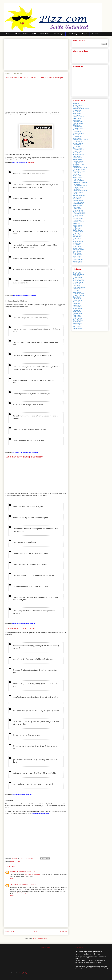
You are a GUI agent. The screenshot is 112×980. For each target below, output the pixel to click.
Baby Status (77, 114)
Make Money (72, 34)
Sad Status (77, 223)
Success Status (78, 232)
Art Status (76, 104)
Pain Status (77, 207)
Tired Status (77, 251)
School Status (78, 225)
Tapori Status (77, 323)
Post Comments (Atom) (40, 938)
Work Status (77, 256)
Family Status (77, 159)
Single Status (77, 227)
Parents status (78, 205)
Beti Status (77, 276)
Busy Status (77, 130)
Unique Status (78, 255)
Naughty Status (78, 200)
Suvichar (95, 34)
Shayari (85, 34)
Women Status (78, 258)
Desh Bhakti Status (79, 287)
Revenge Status (78, 215)
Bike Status (77, 125)
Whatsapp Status (21, 34)
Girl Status (76, 174)
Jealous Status (78, 192)
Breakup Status (78, 128)
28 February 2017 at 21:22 (27, 871)
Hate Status (77, 179)
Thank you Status (79, 250)
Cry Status (76, 146)
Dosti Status (77, 292)
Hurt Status (77, 189)
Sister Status (77, 237)
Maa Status (77, 310)
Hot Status (76, 184)
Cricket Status (78, 141)
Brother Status (78, 127)
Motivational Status (79, 196)
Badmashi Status (79, 274)
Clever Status (77, 135)
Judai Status (77, 305)
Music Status (77, 199)
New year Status (78, 202)
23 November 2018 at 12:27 (27, 885)
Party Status (77, 209)
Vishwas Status (78, 325)
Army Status (77, 107)
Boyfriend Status (78, 117)
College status (78, 136)
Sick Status (77, 245)
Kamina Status (78, 307)
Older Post (63, 932)
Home (8, 34)
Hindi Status (45, 34)
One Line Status (78, 204)
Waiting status (78, 261)
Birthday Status (78, 123)
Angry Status (77, 110)
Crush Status (77, 145)
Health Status (77, 178)
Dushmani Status (79, 294)
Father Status (77, 158)
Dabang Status (78, 282)
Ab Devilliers (14, 885)
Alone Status (77, 112)
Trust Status (77, 253)
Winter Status (77, 263)
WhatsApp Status (15, 861)
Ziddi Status (77, 327)
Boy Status (77, 115)
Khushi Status (78, 308)
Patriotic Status (78, 210)
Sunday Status (78, 235)
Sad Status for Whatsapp (32, 874)
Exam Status (77, 153)
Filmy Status (77, 299)
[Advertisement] (36, 54)
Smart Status (77, 246)
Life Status (77, 194)
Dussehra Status (78, 295)
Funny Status (77, 163)
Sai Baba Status (78, 320)
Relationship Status (79, 214)
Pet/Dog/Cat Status (79, 212)
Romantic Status (78, 222)
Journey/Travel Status (80, 191)
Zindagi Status (78, 328)
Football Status (78, 161)
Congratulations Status (80, 140)
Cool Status (77, 138)
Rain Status (77, 217)
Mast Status (77, 312)
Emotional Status (79, 155)
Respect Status (78, 219)
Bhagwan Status (78, 279)
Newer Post (10, 932)
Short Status (77, 233)
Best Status (77, 120)
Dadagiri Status (78, 284)
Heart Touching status (80, 182)
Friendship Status (79, 164)
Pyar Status (77, 315)
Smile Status (77, 228)
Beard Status (77, 118)
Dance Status (77, 148)
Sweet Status (77, 248)
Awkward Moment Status (81, 109)
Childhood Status (79, 133)
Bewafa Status (78, 277)
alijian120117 (14, 871)
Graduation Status (79, 171)
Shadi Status (77, 322)
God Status (77, 166)
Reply (12, 879)
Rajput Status (77, 318)
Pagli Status (77, 317)
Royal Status (77, 220)
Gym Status (77, 173)
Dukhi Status (77, 297)
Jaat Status (77, 304)
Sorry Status (77, 238)
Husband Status (78, 187)
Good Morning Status (80, 168)
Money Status (78, 197)
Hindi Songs (59, 34)
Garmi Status (77, 302)
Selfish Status (78, 230)
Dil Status (76, 290)
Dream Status (78, 151)
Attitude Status (78, 105)
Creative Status (78, 143)
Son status (77, 240)
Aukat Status (77, 272)
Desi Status (77, 286)
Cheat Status (77, 132)
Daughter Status (78, 150)
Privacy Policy (23, 973)
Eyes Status (77, 156)
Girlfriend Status (78, 176)
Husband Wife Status (80, 186)
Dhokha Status (78, 289)
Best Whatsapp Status (24, 893)
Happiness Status (79, 181)
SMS (34, 34)
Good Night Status (79, 169)
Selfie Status (77, 243)
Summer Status (78, 242)
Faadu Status (77, 300)
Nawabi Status (78, 313)
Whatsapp (23, 163)
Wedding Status (78, 260)
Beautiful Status (78, 122)
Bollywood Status (79, 281)
